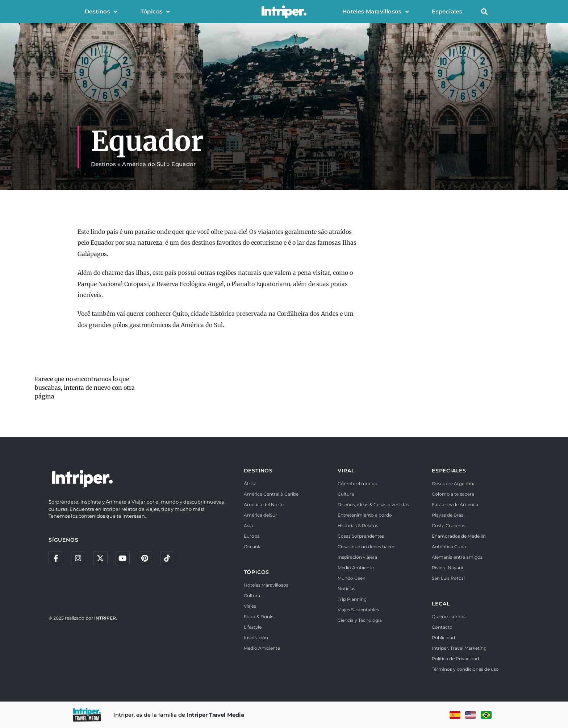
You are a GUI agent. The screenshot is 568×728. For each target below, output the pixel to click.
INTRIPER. (106, 618)
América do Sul (144, 164)
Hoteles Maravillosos (375, 12)
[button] (484, 12)
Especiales (447, 11)
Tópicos (155, 12)
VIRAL (346, 471)
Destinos (101, 12)
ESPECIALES (449, 471)
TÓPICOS (257, 572)
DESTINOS (258, 471)
